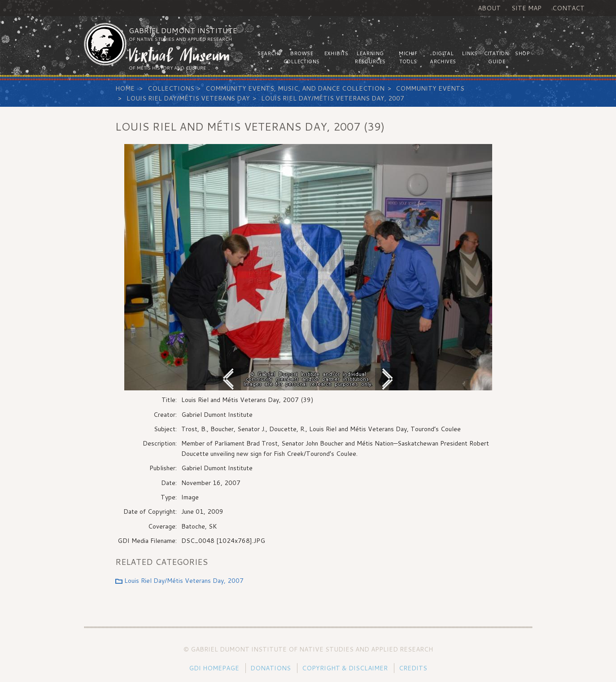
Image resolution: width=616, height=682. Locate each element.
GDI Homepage (214, 668)
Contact (568, 8)
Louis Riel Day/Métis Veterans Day (188, 98)
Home (125, 88)
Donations (271, 668)
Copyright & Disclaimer (345, 668)
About (489, 8)
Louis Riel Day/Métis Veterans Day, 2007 (333, 98)
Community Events (430, 88)
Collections (171, 88)
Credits (413, 668)
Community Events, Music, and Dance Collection (295, 88)
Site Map (526, 8)
